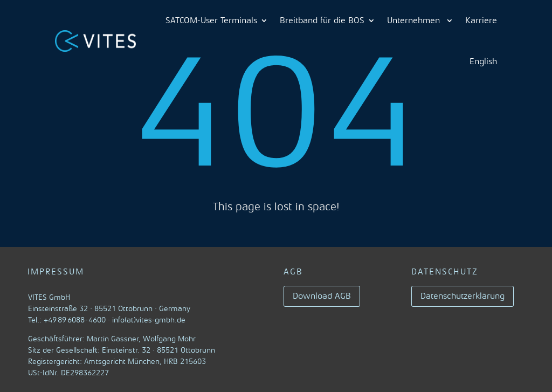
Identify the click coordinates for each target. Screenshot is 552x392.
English (483, 61)
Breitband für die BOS (322, 20)
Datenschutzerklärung (463, 296)
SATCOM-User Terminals (211, 20)
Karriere (481, 20)
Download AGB (322, 296)
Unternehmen (415, 20)
